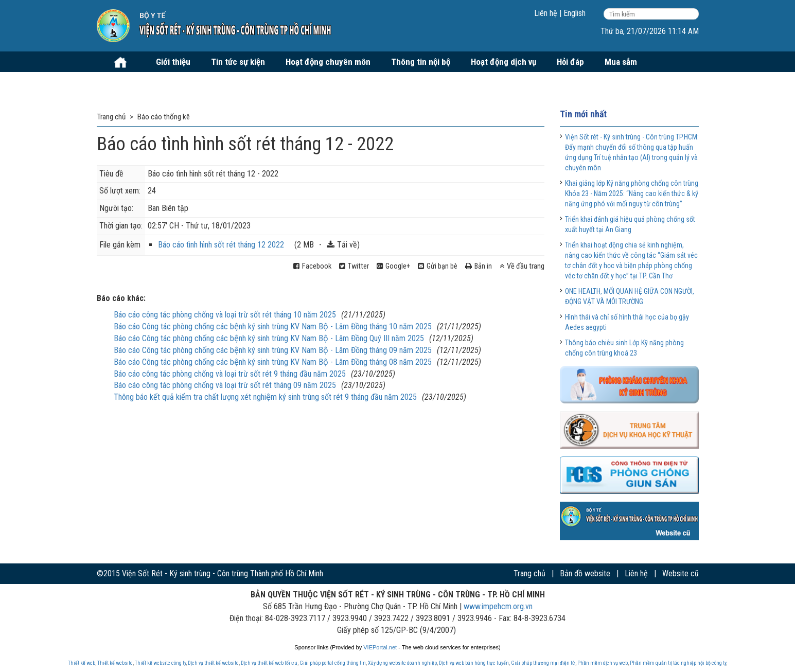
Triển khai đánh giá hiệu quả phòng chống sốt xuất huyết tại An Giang (630, 224)
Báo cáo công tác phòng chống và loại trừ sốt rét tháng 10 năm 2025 (225, 315)
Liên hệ (546, 13)
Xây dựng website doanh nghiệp (402, 663)
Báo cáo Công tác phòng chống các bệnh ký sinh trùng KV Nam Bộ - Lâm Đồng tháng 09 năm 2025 (273, 350)
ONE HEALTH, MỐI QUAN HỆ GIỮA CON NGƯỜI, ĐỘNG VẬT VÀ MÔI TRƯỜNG (630, 296)
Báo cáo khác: (121, 298)
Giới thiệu (173, 62)
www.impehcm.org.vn (498, 606)
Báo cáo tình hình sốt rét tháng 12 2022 (221, 245)
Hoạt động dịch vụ (503, 62)
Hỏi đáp (570, 62)
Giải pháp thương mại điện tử (543, 663)
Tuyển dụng (128, 82)
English (575, 13)
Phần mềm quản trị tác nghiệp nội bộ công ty (678, 663)
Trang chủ (529, 573)
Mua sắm (621, 62)
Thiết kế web (82, 663)
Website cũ (681, 573)
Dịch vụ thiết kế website (213, 663)
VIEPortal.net (380, 647)
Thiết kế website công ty (160, 663)
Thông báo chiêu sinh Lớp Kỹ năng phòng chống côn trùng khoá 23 (624, 348)
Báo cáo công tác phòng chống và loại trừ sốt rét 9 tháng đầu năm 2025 (230, 374)
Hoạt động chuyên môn (328, 62)
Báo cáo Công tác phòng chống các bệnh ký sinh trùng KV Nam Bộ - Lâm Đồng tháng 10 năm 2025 (273, 326)
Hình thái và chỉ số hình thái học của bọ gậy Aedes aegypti (627, 322)
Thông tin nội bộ (421, 62)
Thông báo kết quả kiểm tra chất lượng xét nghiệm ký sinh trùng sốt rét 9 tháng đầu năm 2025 (265, 397)
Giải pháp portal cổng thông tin (333, 663)
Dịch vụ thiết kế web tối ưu (269, 663)
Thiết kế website (115, 663)
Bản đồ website (585, 573)
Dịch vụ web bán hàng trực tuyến (474, 663)
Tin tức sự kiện (238, 62)
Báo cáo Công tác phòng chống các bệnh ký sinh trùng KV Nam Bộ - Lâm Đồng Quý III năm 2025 (269, 338)
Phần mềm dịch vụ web (603, 663)
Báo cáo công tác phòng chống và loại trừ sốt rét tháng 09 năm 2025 (225, 385)
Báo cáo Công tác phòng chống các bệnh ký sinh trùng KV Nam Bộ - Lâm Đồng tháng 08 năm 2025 (273, 362)
